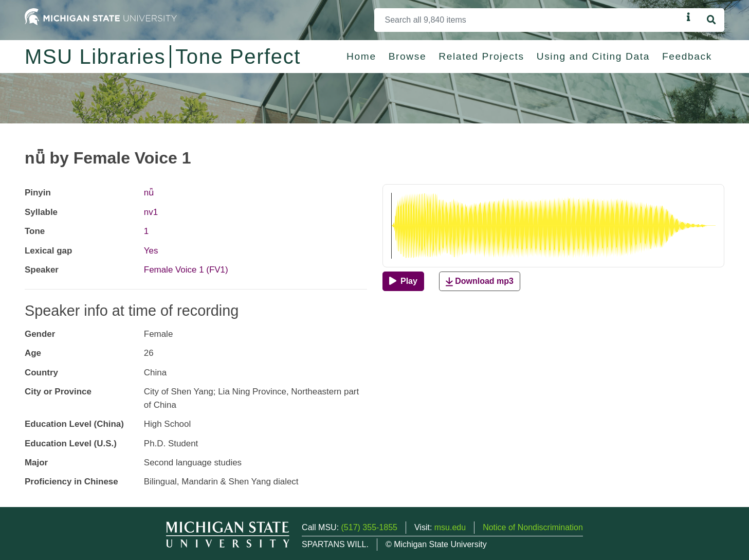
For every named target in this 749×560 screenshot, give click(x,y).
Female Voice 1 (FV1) (186, 270)
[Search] (528, 20)
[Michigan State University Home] (101, 16)
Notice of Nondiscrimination (533, 527)
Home (361, 56)
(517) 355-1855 (369, 527)
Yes (151, 251)
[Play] (403, 281)
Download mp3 (480, 282)
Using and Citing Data (593, 56)
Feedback (687, 56)
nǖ (149, 193)
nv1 (151, 212)
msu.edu (450, 527)
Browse (408, 56)
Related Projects (481, 56)
